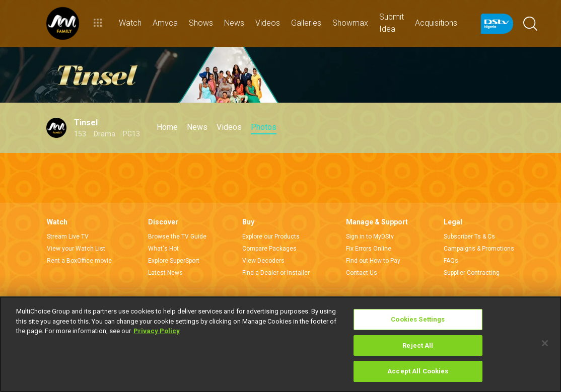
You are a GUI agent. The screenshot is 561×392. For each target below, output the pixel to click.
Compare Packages (269, 249)
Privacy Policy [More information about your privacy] (157, 331)
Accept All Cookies (418, 371)
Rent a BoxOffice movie (79, 261)
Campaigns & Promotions (479, 249)
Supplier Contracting (472, 273)
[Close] (545, 343)
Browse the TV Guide (177, 237)
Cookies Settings (418, 319)
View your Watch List (76, 249)
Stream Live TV (68, 237)
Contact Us (362, 273)
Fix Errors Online (369, 249)
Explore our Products (271, 237)
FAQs (451, 261)
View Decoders (263, 261)
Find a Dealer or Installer (276, 273)
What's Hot (163, 249)
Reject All (418, 345)
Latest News (165, 273)
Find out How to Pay (373, 261)
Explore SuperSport (174, 261)
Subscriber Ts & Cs (469, 237)
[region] (280, 344)
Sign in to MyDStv (370, 237)
